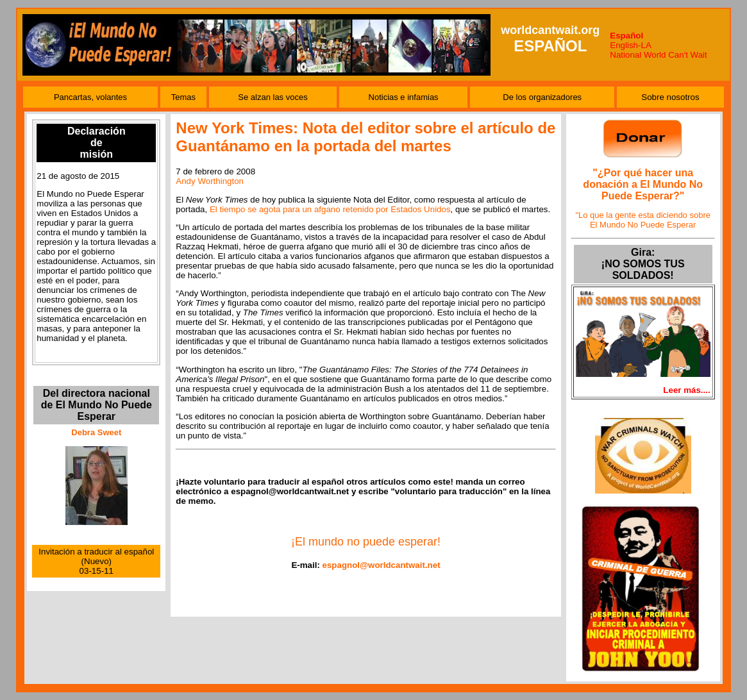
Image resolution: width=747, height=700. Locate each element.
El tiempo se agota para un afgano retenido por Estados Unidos (330, 209)
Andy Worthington (210, 181)
